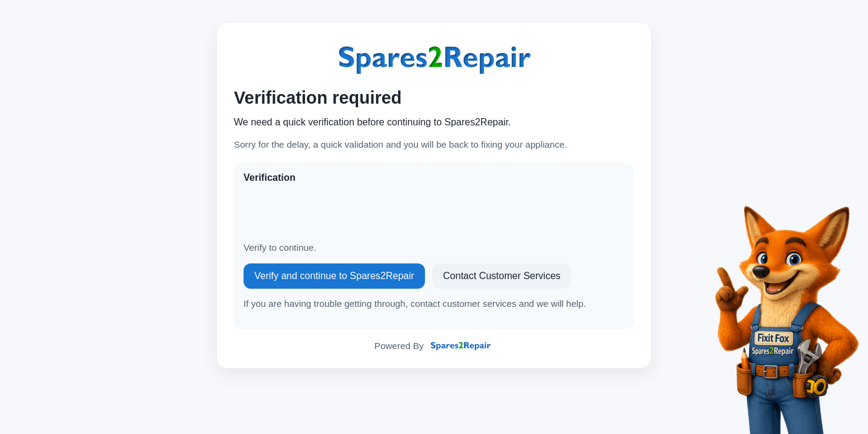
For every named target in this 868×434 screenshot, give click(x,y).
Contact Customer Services (502, 276)
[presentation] (335, 213)
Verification (269, 178)
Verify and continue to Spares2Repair (334, 276)
